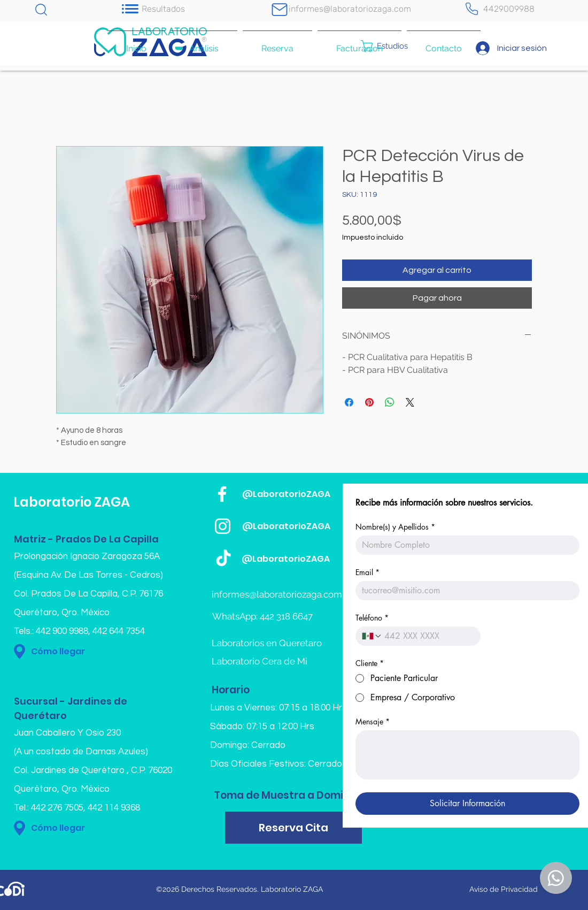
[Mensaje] (467, 755)
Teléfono (372, 618)
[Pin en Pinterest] (369, 402)
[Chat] (41, 9)
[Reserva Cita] (293, 828)
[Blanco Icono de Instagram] (223, 526)
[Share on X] (410, 402)
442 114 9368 (114, 808)
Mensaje (373, 721)
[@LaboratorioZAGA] (303, 494)
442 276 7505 (57, 808)
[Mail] (280, 9)
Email (367, 572)
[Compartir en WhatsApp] (390, 402)
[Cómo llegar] (86, 652)
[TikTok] (223, 559)
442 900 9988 (62, 631)
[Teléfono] (471, 9)
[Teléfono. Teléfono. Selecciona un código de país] (372, 636)
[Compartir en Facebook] (349, 402)
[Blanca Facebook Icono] (222, 494)
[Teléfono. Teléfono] (428, 636)
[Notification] (130, 9)
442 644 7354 (119, 631)
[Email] (464, 591)
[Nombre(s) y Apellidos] (464, 545)
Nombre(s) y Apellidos (395, 527)
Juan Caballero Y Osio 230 (67, 733)
